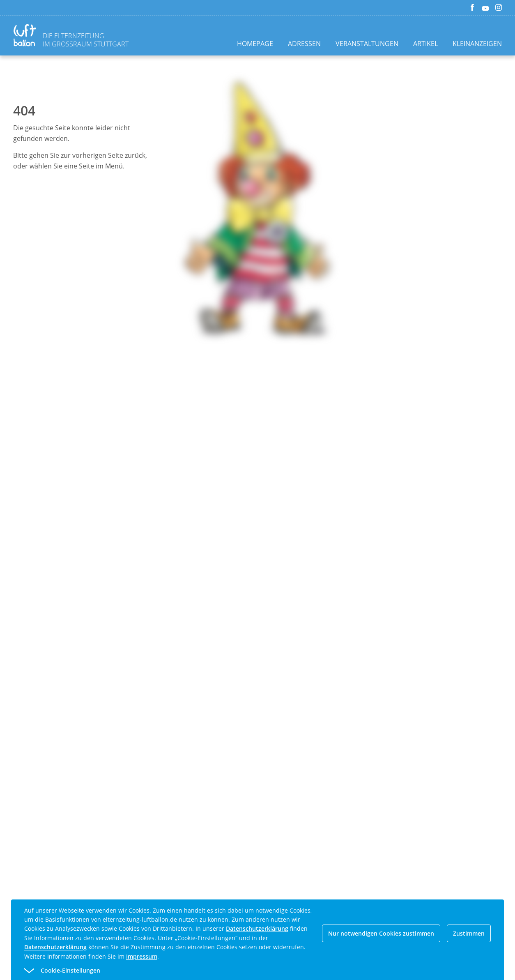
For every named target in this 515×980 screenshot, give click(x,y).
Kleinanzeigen (477, 44)
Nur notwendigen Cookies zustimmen (381, 933)
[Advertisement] (257, 492)
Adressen (304, 44)
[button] (243, 971)
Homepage (255, 44)
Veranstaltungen (367, 44)
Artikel (425, 44)
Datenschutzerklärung (257, 928)
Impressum (142, 956)
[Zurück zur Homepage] (26, 36)
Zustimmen (469, 933)
